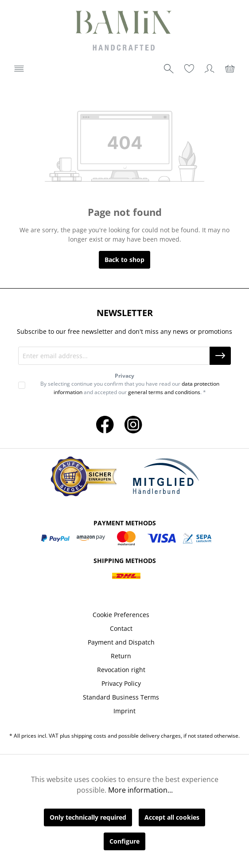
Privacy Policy (121, 683)
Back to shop (124, 260)
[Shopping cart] (230, 69)
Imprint (124, 711)
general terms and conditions (164, 392)
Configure (124, 841)
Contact (121, 628)
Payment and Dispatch (121, 642)
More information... (140, 790)
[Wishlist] (189, 69)
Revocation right (121, 670)
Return (121, 656)
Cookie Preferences (121, 615)
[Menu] (19, 69)
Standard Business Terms (121, 697)
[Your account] (210, 69)
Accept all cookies (172, 817)
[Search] (169, 69)
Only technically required (88, 817)
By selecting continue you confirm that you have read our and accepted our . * (130, 388)
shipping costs (89, 736)
